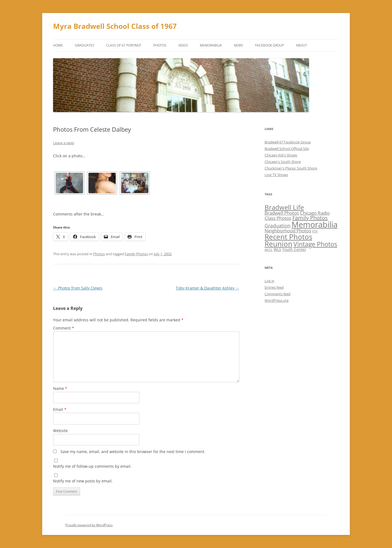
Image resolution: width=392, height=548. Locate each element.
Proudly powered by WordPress (89, 525)
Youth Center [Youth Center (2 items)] (294, 249)
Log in (269, 281)
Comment (64, 328)
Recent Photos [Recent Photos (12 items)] (288, 237)
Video (183, 45)
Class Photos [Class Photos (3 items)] (278, 218)
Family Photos (136, 254)
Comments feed (278, 294)
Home (58, 45)
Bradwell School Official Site (287, 149)
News (238, 45)
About (301, 45)
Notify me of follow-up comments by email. (92, 466)
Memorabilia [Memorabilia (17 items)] (315, 224)
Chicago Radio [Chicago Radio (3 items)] (315, 213)
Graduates (85, 45)
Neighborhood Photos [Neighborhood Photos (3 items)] (288, 231)
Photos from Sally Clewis (78, 288)
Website (60, 431)
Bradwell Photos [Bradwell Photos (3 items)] (282, 213)
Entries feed (274, 287)
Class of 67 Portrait (124, 45)
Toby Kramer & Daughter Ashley (208, 288)
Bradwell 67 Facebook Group (288, 142)
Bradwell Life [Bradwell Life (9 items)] (284, 207)
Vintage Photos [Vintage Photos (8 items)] (315, 244)
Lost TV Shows (276, 175)
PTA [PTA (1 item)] (315, 231)
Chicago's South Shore (283, 162)
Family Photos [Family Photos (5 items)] (310, 218)
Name (60, 388)
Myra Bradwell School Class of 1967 (115, 26)
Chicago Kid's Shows (281, 155)
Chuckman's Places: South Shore (291, 168)
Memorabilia (211, 45)
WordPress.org (277, 300)
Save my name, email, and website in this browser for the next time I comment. (133, 452)
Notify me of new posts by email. (83, 481)
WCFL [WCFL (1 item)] (269, 250)
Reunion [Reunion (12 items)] (278, 244)
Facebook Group (269, 45)
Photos (160, 45)
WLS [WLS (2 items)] (277, 249)
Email (60, 409)
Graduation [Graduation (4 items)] (278, 225)
